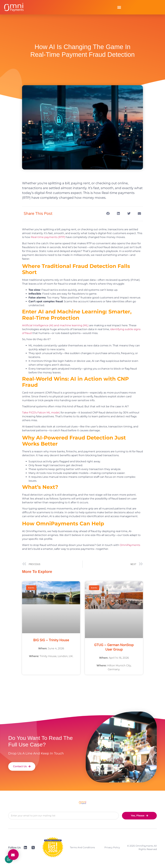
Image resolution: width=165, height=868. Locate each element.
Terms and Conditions (82, 847)
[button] (119, 7)
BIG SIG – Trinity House (51, 640)
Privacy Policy (112, 847)
